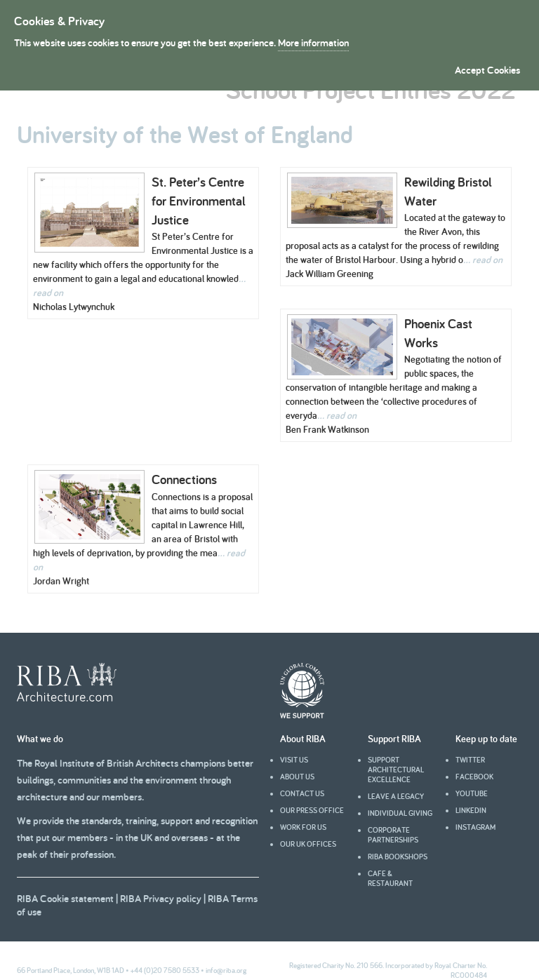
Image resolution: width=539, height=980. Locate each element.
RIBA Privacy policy (161, 898)
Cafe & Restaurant (390, 878)
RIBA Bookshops (398, 857)
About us (297, 777)
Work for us (303, 827)
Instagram (475, 827)
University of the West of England (185, 134)
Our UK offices (308, 844)
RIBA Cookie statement (65, 898)
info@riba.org (226, 970)
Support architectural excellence (396, 770)
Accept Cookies (487, 70)
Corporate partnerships (393, 835)
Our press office (312, 810)
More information (313, 42)
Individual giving (400, 813)
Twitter (470, 760)
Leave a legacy (396, 796)
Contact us (302, 793)
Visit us (294, 760)
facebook (474, 777)
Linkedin (471, 810)
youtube (472, 793)
